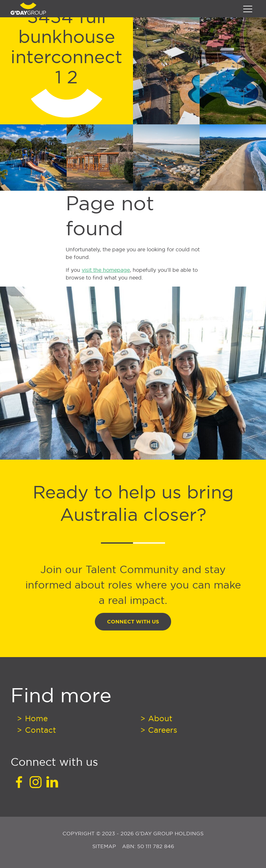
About (159, 718)
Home (35, 718)
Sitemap (105, 846)
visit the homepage (106, 270)
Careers (162, 730)
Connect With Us (133, 622)
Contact (39, 730)
